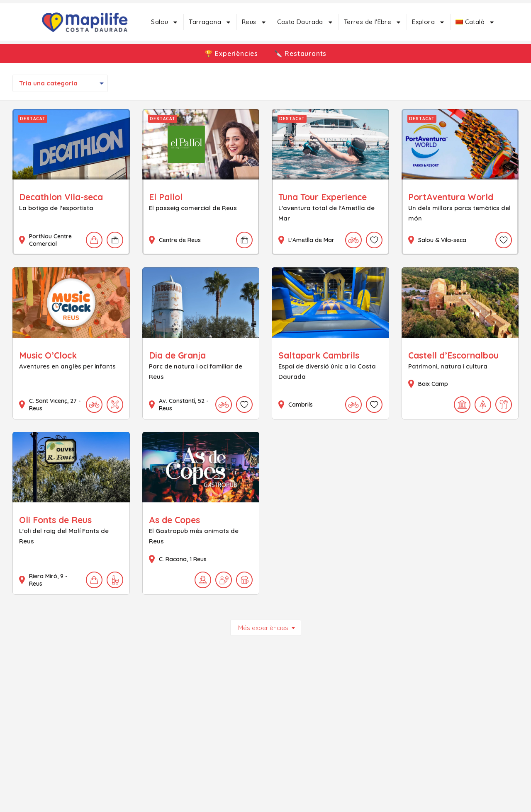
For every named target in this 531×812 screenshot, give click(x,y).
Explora (429, 22)
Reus (254, 22)
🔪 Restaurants (301, 53)
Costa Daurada (305, 22)
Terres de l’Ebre (373, 22)
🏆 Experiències (230, 53)
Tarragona (210, 22)
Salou (165, 22)
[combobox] (60, 83)
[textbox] (60, 83)
